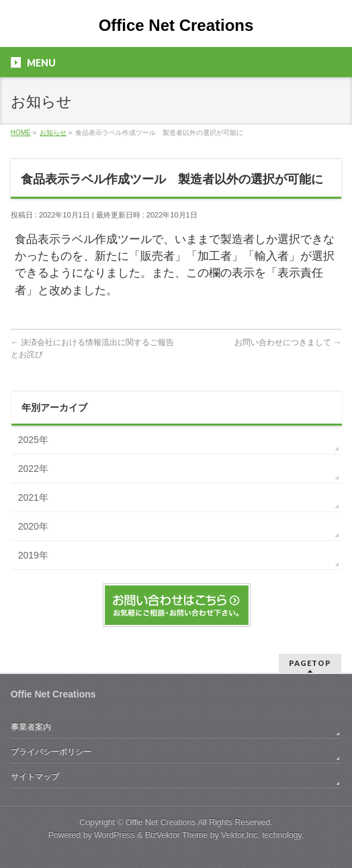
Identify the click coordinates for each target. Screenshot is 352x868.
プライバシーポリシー (51, 752)
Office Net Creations (176, 25)
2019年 (33, 555)
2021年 (33, 497)
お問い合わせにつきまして (288, 342)
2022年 (33, 469)
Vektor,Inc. (240, 835)
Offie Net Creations (161, 822)
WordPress (115, 835)
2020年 (33, 526)
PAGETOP (310, 663)
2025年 (33, 440)
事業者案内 (31, 727)
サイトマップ (35, 777)
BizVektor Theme (177, 835)
